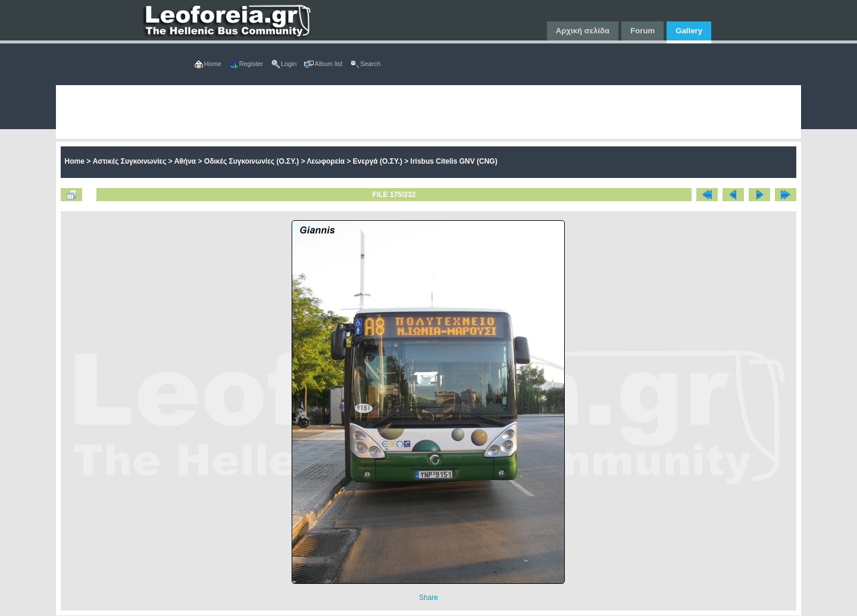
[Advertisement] (413, 112)
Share (428, 598)
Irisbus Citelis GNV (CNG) (454, 161)
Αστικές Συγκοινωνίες (130, 161)
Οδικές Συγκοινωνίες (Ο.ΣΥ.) (251, 161)
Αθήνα (185, 161)
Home (75, 161)
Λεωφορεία (326, 161)
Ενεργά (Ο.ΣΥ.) (378, 161)
